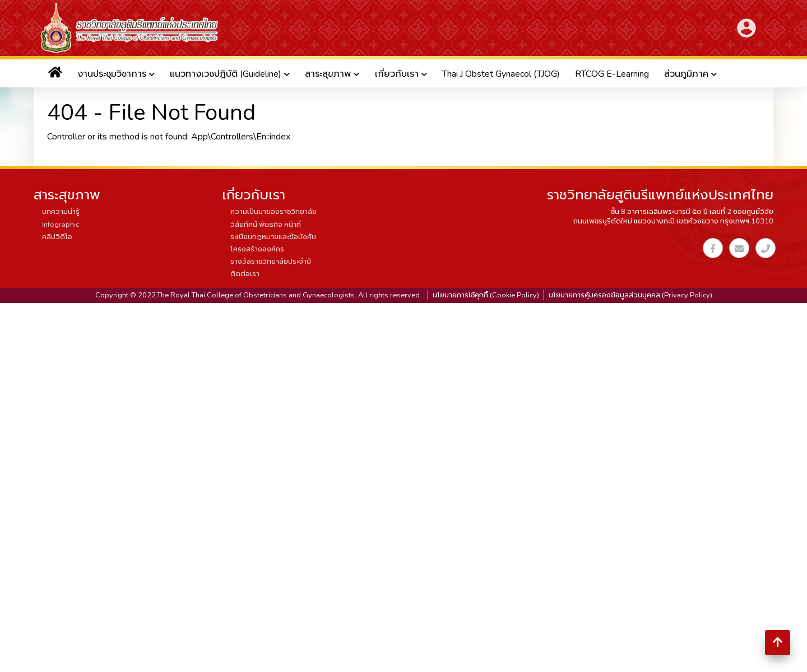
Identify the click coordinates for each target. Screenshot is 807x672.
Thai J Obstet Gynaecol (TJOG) (501, 74)
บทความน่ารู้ (61, 212)
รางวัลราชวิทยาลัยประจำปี (271, 262)
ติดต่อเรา (245, 274)
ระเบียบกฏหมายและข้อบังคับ (273, 237)
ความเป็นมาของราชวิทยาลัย (273, 212)
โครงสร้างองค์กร (257, 249)
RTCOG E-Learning (612, 74)
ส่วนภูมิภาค (686, 74)
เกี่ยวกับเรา (397, 74)
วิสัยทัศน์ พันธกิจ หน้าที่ (266, 225)
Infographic (61, 225)
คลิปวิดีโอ (57, 237)
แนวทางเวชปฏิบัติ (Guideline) (226, 74)
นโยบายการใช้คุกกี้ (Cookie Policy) (486, 295)
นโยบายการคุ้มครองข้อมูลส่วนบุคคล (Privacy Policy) (630, 295)
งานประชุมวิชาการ (112, 74)
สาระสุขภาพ (328, 74)
